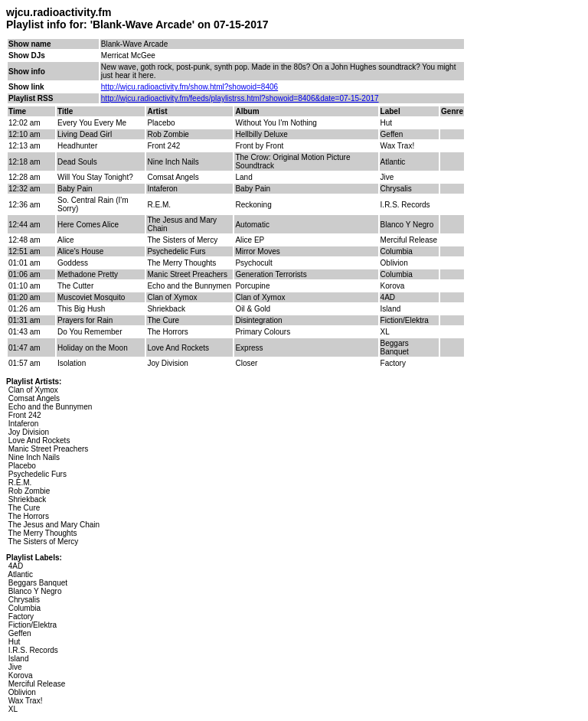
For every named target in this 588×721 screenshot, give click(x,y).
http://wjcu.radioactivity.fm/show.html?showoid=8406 (189, 87)
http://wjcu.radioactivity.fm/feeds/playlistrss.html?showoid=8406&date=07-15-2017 (240, 98)
